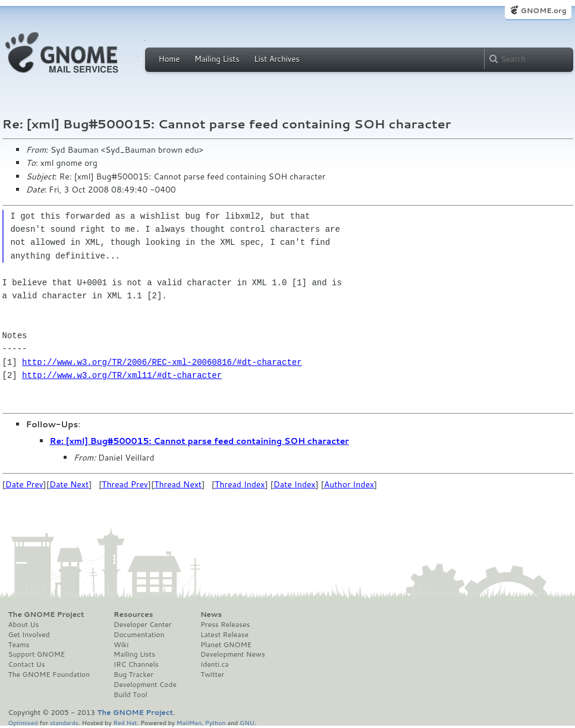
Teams (19, 645)
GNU (247, 722)
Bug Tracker (133, 675)
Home (169, 59)
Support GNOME (37, 654)
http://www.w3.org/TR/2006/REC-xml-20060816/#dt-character (162, 362)
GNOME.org (543, 10)
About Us (24, 625)
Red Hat (125, 722)
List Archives (276, 59)
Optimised (23, 722)
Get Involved (29, 635)
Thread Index (240, 484)
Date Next (69, 484)
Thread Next (178, 484)
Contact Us (27, 664)
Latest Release (224, 635)
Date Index (295, 484)
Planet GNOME (226, 645)
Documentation (139, 635)
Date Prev (24, 484)
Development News (233, 654)
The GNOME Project (46, 614)
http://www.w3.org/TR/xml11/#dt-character (122, 375)
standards (64, 722)
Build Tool (130, 695)
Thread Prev (125, 484)
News (211, 614)
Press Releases (225, 625)
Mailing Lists (217, 59)
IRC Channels (136, 664)
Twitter (212, 675)
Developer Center (142, 625)
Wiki (121, 645)
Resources (133, 614)
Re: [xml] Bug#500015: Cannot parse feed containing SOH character (199, 441)
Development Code (145, 685)
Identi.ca (215, 664)
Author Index (349, 484)
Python (216, 722)
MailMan (189, 722)
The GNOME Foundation (49, 675)
